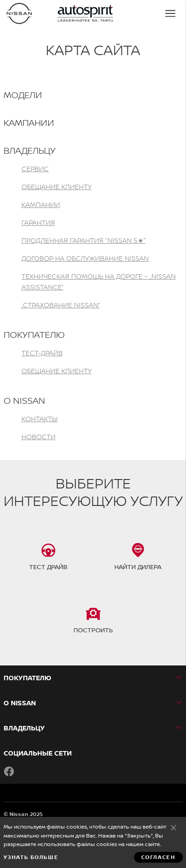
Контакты (40, 419)
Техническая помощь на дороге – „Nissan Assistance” (99, 282)
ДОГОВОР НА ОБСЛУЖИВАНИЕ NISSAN (85, 258)
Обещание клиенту (57, 187)
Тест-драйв (42, 353)
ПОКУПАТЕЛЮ (34, 335)
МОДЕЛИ (23, 95)
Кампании (29, 123)
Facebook (9, 771)
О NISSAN (24, 400)
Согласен (173, 827)
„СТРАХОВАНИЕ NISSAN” (61, 305)
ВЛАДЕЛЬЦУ (30, 150)
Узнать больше (31, 857)
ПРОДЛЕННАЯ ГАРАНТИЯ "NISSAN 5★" (84, 240)
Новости (39, 437)
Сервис (35, 169)
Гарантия (38, 222)
